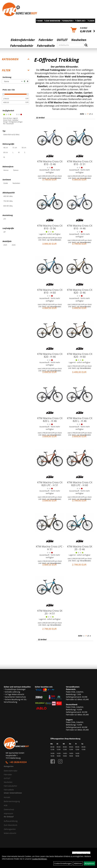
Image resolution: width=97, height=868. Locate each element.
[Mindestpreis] (13, 99)
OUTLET (62, 40)
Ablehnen (78, 863)
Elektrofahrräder (23, 40)
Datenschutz (9, 809)
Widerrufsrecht (10, 833)
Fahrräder (46, 40)
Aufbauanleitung (11, 821)
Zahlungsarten (10, 829)
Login (92, 21)
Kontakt (7, 797)
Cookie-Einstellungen (63, 863)
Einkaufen (68, 21)
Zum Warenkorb (53, 21)
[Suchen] (86, 45)
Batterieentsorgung (12, 801)
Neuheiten (79, 40)
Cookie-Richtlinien (39, 859)
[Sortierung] (12, 81)
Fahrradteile (46, 46)
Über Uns (81, 21)
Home (40, 21)
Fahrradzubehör (22, 46)
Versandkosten (55, 240)
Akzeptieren (89, 863)
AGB (6, 805)
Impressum (8, 813)
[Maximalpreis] (13, 102)
